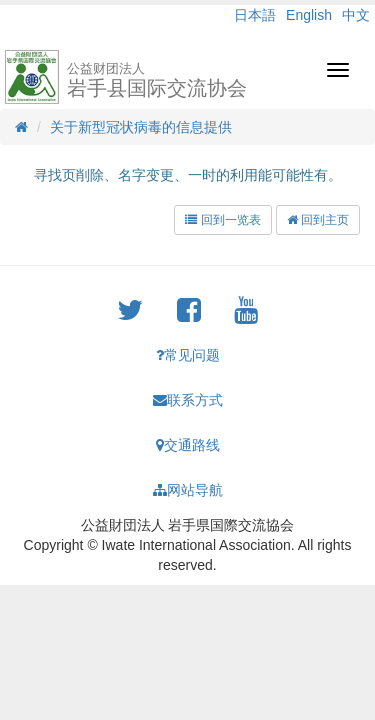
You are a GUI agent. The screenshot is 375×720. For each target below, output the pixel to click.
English (309, 15)
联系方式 (188, 400)
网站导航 (188, 490)
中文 (356, 15)
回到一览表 (222, 220)
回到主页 (318, 220)
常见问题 (188, 355)
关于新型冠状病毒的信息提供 (141, 127)
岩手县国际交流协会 (157, 80)
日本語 (255, 15)
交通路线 (188, 445)
